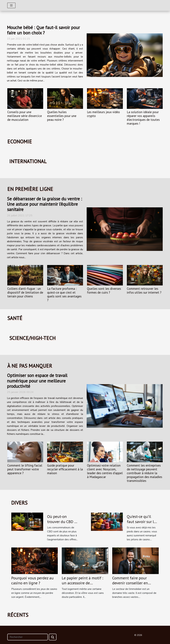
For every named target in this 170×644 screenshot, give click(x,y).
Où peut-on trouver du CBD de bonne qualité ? (63, 522)
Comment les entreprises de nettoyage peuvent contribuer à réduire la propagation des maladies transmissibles (145, 473)
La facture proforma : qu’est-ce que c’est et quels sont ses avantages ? (64, 294)
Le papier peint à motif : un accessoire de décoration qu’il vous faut (84, 583)
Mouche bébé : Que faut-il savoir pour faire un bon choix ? (43, 30)
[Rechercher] (28, 637)
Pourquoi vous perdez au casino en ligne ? (32, 580)
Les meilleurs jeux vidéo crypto (103, 114)
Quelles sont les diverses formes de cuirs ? (104, 290)
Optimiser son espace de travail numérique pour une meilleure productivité (37, 381)
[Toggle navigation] (11, 5)
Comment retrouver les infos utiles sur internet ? (144, 290)
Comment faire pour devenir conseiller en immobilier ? (130, 583)
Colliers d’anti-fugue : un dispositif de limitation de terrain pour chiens (25, 292)
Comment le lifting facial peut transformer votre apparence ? (25, 469)
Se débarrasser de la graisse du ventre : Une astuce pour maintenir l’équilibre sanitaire (44, 204)
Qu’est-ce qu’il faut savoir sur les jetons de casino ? (142, 522)
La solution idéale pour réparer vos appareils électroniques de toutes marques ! (143, 118)
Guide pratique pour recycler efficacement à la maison (65, 469)
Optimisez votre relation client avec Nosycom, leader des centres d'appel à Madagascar (105, 471)
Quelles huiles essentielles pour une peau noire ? (62, 116)
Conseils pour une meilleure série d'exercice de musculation (25, 116)
